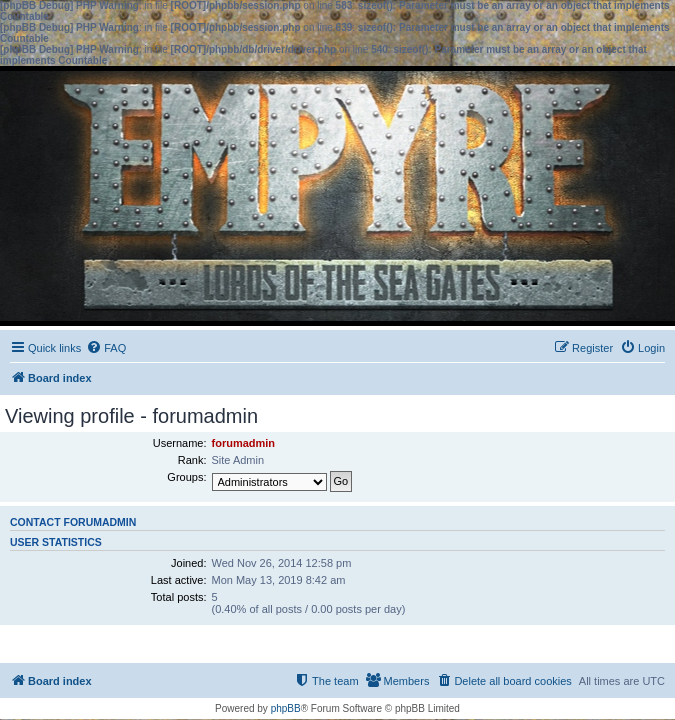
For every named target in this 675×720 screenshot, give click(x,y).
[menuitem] (106, 348)
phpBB (286, 708)
